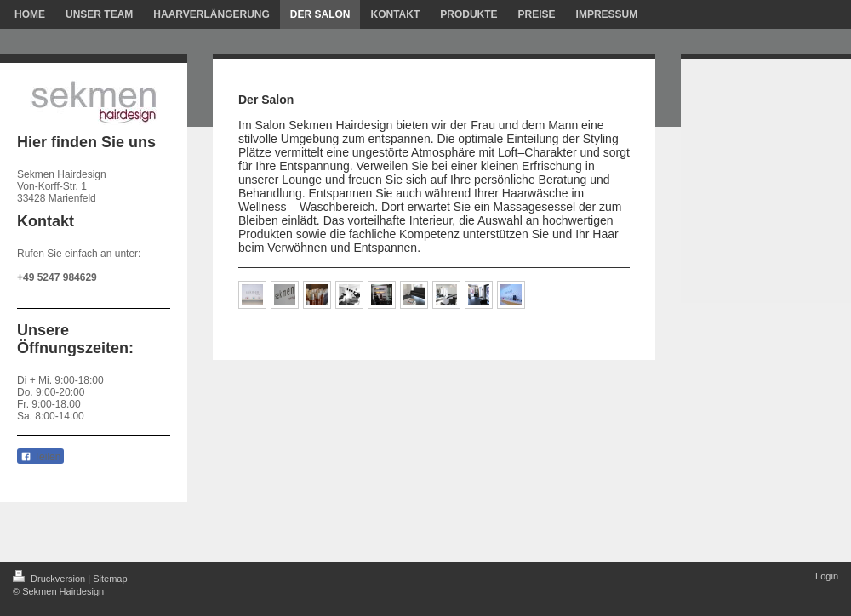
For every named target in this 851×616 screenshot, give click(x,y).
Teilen (40, 457)
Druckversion (50, 579)
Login (827, 576)
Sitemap (110, 579)
